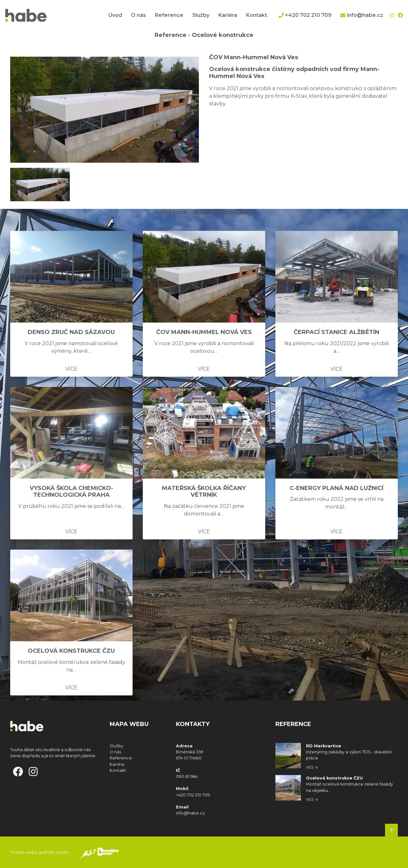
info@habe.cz (362, 15)
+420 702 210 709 (305, 15)
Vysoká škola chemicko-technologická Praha (71, 492)
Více (71, 369)
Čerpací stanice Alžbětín (336, 332)
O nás (138, 15)
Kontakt (257, 15)
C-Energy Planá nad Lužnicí (337, 488)
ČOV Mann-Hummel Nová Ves (204, 332)
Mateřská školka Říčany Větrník (204, 492)
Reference (169, 15)
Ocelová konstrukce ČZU (71, 651)
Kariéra (228, 15)
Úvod (115, 15)
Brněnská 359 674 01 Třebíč (190, 752)
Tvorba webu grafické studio (40, 852)
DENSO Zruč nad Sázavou (71, 332)
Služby (201, 15)
